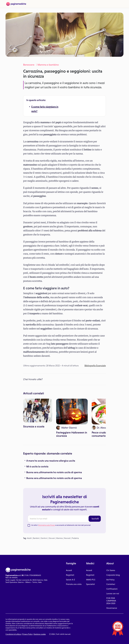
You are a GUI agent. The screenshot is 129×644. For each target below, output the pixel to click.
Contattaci (111, 584)
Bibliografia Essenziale (95, 366)
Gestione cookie (40, 634)
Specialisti (91, 584)
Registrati (70, 575)
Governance (112, 608)
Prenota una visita (74, 584)
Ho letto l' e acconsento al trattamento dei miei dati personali (61, 525)
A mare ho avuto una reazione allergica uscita (51, 461)
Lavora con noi (113, 594)
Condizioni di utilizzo (13, 634)
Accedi (69, 570)
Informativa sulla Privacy (47, 525)
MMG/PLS (91, 580)
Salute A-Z (70, 580)
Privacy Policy (27, 634)
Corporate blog (113, 575)
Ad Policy (110, 580)
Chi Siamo (111, 570)
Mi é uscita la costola (37, 466)
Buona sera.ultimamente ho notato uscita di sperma (54, 472)
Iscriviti (95, 519)
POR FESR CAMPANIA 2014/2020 (111, 601)
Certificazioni (112, 589)
